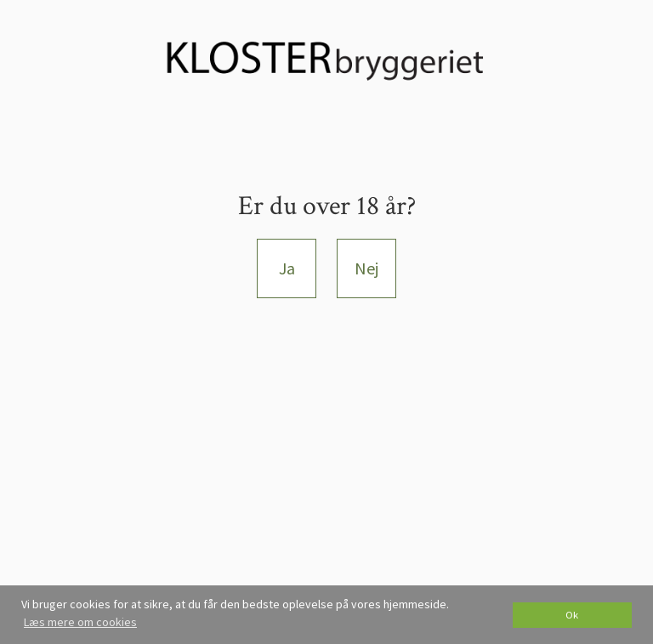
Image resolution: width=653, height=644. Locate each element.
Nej (366, 268)
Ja (287, 268)
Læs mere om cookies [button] (80, 622)
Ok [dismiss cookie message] (572, 615)
